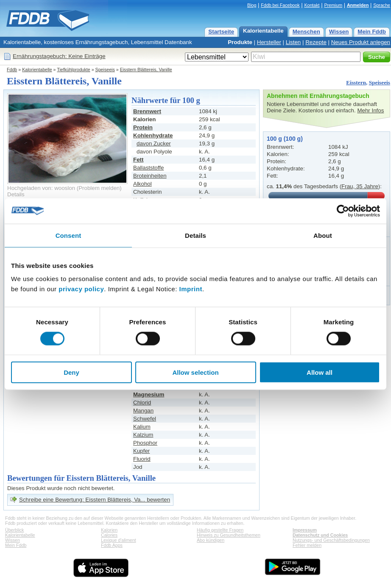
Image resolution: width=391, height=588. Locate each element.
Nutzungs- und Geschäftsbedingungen (331, 540)
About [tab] (323, 235)
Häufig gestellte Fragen (220, 530)
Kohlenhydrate (153, 135)
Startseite (221, 32)
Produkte (240, 42)
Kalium (142, 427)
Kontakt (312, 5)
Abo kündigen (211, 540)
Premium (333, 5)
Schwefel (145, 419)
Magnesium (149, 394)
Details (16, 194)
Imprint (191, 289)
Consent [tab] (68, 235)
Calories (109, 535)
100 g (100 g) (285, 139)
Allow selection (195, 372)
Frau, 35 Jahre (360, 186)
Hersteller (269, 42)
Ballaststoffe (148, 168)
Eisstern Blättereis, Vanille (146, 70)
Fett (138, 160)
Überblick (14, 530)
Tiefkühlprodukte (73, 70)
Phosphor (145, 443)
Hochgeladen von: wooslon (41, 188)
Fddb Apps (112, 545)
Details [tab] (195, 235)
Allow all (320, 372)
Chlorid (142, 403)
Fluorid (142, 459)
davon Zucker (154, 144)
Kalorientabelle (263, 31)
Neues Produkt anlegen (361, 42)
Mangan (143, 411)
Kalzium (143, 435)
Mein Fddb (372, 32)
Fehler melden (307, 545)
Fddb (12, 70)
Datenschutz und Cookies (320, 535)
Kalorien (109, 530)
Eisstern (356, 82)
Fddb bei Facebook (280, 5)
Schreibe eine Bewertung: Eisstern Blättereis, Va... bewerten (95, 500)
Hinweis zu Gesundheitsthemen (229, 535)
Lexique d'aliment (119, 540)
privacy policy (81, 289)
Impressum (305, 530)
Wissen (339, 32)
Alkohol (142, 184)
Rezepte (316, 42)
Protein (143, 127)
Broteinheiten (150, 176)
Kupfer (141, 451)
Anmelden (358, 5)
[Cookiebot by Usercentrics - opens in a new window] (343, 211)
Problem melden (99, 188)
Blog (252, 5)
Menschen (306, 32)
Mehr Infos (370, 110)
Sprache (382, 5)
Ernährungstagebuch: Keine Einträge (59, 56)
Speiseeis (105, 70)
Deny (71, 372)
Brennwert (147, 111)
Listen (293, 42)
